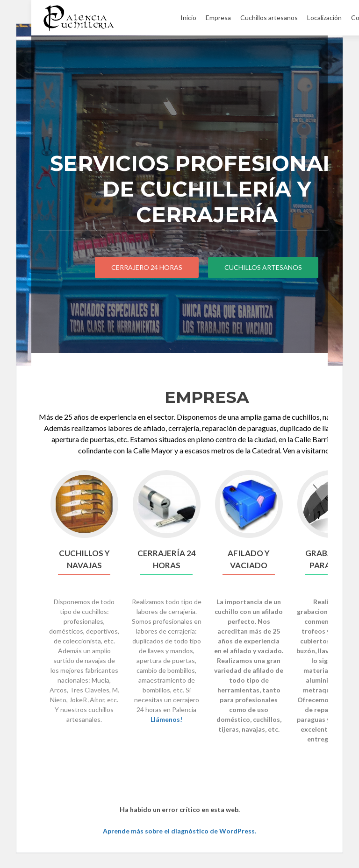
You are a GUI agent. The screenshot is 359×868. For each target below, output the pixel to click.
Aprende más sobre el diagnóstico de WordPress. (179, 831)
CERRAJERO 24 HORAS (147, 267)
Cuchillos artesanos (269, 18)
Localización (324, 18)
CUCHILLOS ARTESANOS (263, 267)
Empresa (218, 18)
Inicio (188, 18)
